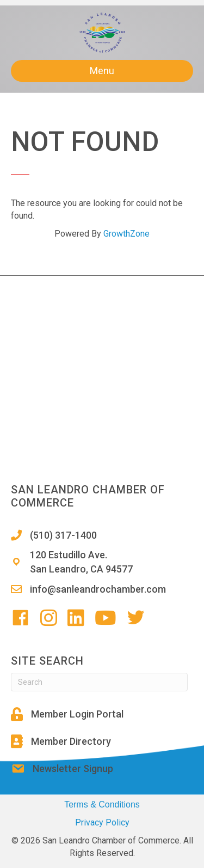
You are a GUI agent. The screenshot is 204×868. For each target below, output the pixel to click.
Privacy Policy (102, 822)
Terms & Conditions (102, 804)
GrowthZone (126, 234)
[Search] (99, 682)
